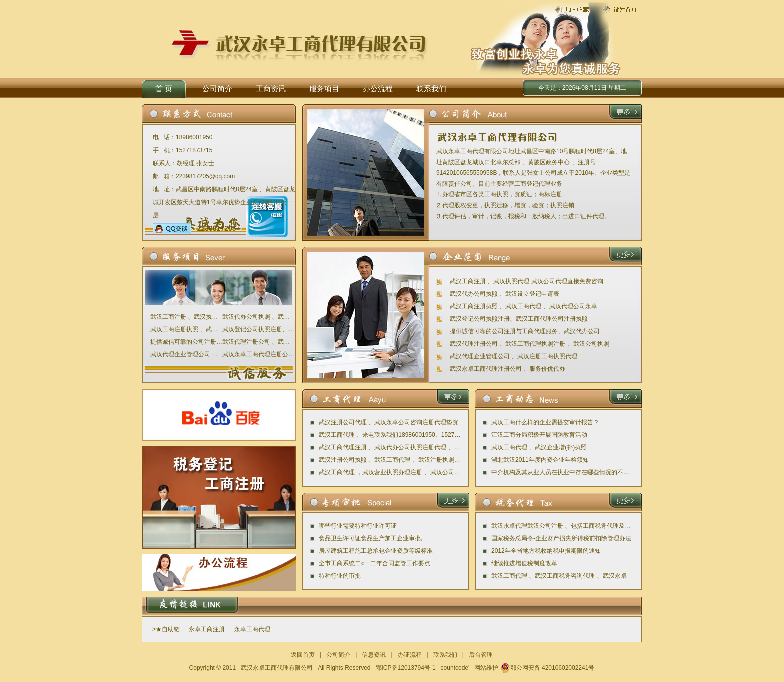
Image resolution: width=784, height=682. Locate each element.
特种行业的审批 (340, 576)
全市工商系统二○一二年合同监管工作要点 (375, 563)
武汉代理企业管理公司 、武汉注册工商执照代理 (186, 354)
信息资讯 (374, 655)
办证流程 (410, 655)
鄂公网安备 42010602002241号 (548, 668)
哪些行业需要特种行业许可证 (358, 526)
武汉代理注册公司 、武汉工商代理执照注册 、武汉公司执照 (258, 342)
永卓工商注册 (207, 629)
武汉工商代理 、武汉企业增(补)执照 (539, 447)
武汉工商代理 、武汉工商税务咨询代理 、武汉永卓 (559, 576)
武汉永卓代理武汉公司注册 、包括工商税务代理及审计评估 (563, 526)
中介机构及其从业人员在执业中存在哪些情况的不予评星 (563, 472)
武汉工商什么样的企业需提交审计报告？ (545, 422)
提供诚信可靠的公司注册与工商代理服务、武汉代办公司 (186, 342)
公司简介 (217, 88)
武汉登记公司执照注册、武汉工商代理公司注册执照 (258, 329)
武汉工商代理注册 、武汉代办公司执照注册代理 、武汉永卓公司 (390, 447)
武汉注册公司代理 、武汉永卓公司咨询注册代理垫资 (389, 422)
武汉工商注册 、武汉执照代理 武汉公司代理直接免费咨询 (186, 317)
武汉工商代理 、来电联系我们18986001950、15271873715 (390, 435)
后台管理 (481, 655)
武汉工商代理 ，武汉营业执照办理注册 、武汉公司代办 (390, 472)
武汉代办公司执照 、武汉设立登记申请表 (258, 317)
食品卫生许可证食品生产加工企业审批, (371, 538)
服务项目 (324, 88)
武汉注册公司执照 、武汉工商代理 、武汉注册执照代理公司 (390, 460)
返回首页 (303, 655)
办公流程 (378, 88)
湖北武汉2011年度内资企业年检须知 (540, 460)
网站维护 (486, 668)
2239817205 (195, 228)
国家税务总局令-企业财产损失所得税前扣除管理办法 (561, 538)
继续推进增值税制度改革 (524, 563)
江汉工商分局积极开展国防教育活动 (539, 435)
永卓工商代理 (252, 629)
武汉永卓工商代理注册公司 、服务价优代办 (258, 354)
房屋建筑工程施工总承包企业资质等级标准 (376, 551)
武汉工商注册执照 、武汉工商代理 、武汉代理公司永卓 (186, 329)
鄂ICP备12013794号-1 (406, 668)
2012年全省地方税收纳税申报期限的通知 (546, 551)
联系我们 (431, 88)
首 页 (164, 88)
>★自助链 (166, 629)
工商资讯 (271, 88)
